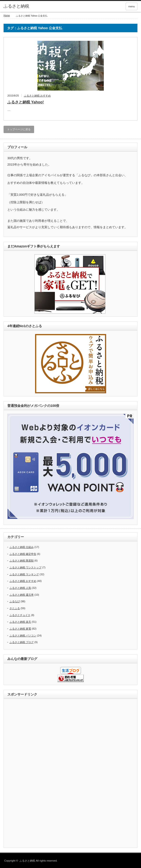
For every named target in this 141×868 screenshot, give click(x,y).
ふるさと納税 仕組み (22, 547)
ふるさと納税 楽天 (20, 622)
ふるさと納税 (16, 6)
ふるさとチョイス (20, 615)
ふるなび (15, 601)
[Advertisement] (71, 774)
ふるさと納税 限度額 (22, 561)
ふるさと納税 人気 (20, 588)
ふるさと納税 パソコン (23, 636)
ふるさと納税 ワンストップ (25, 567)
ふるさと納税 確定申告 (23, 554)
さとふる (15, 608)
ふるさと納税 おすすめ (37, 96)
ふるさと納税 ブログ (22, 642)
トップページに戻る (19, 129)
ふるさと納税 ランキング (24, 574)
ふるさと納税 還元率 (22, 595)
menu (132, 6)
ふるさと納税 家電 (20, 629)
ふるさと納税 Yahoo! (26, 102)
